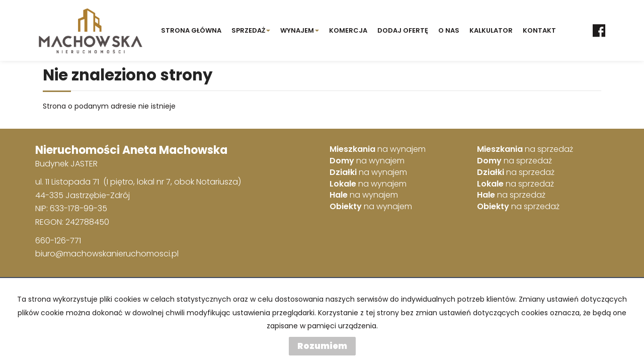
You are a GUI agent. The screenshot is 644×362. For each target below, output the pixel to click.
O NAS (449, 30)
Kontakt (539, 30)
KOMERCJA (348, 30)
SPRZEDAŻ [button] (251, 30)
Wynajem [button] (300, 30)
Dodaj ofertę (403, 30)
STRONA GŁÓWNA (191, 30)
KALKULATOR (491, 30)
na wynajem (378, 149)
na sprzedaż (525, 149)
